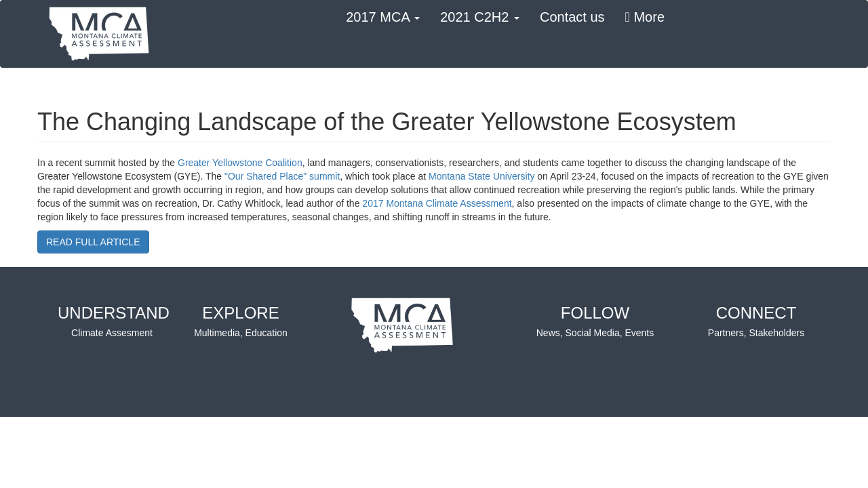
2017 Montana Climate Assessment (437, 203)
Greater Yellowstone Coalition (240, 163)
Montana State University (481, 176)
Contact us (572, 17)
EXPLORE (241, 322)
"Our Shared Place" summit (282, 176)
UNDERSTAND (114, 322)
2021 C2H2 (480, 17)
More (645, 17)
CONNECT (756, 322)
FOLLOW (595, 322)
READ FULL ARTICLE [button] (93, 242)
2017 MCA (383, 17)
